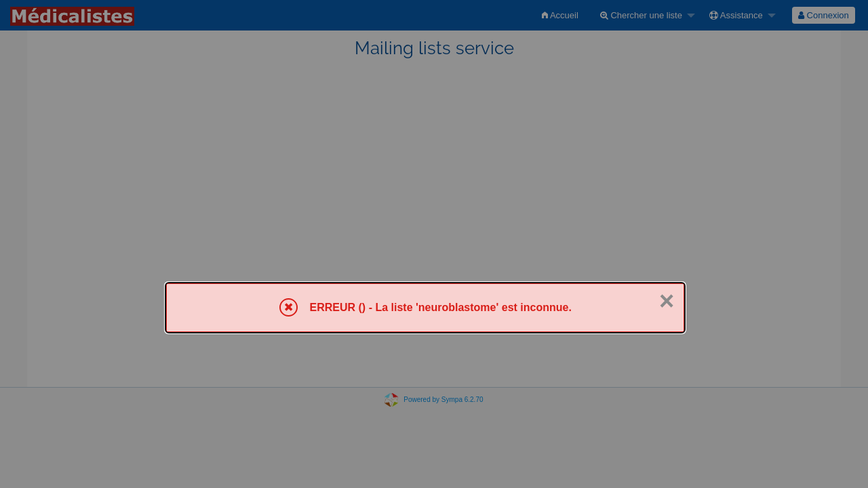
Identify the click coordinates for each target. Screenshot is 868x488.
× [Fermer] (667, 301)
